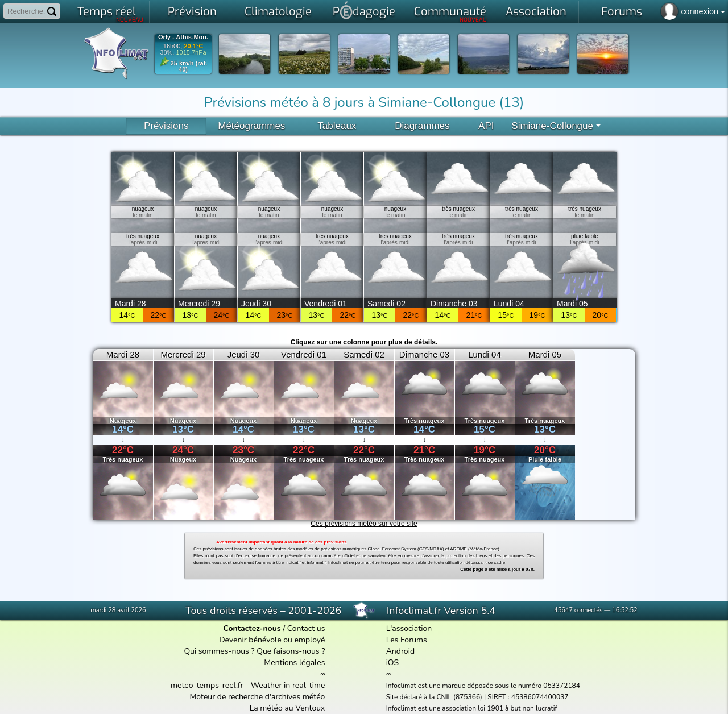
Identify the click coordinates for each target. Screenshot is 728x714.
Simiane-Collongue (556, 126)
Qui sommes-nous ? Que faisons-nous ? (254, 651)
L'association (409, 628)
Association (536, 12)
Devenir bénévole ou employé (272, 640)
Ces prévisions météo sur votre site (364, 524)
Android (400, 651)
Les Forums (407, 640)
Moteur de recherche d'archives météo (257, 697)
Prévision (192, 12)
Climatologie (278, 12)
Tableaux (337, 126)
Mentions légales (294, 663)
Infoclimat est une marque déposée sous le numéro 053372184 (483, 686)
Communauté (451, 14)
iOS (393, 663)
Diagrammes (422, 126)
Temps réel (111, 14)
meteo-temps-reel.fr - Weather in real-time (248, 685)
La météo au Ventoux (288, 708)
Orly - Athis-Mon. (183, 37)
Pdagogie (364, 10)
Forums (622, 12)
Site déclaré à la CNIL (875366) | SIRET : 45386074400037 (477, 697)
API (486, 126)
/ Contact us (274, 628)
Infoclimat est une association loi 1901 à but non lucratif (472, 708)
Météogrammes (251, 126)
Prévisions (166, 126)
